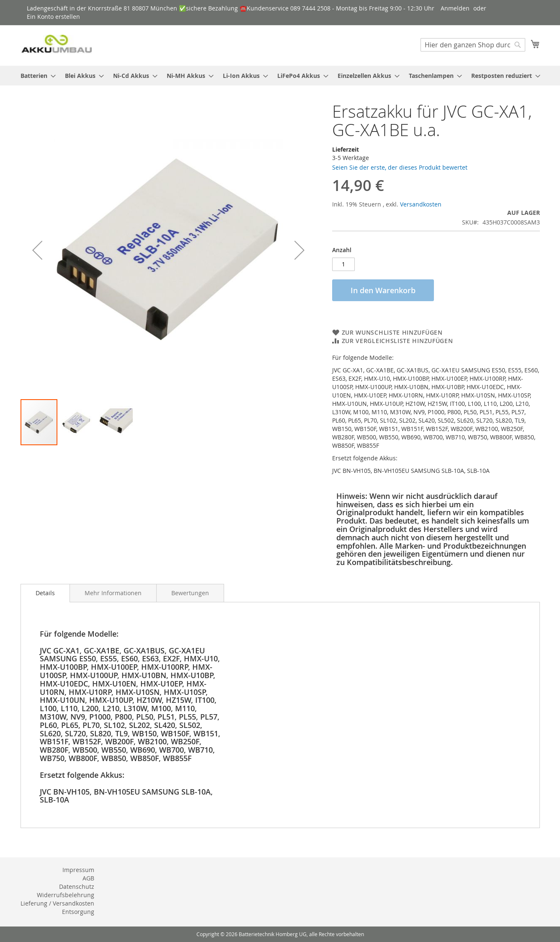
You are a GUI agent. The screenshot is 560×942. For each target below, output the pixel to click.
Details (45, 593)
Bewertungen (190, 593)
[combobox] (473, 45)
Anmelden (455, 8)
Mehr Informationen (113, 593)
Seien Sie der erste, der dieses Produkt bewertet (400, 167)
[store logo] (56, 45)
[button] (37, 250)
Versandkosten (421, 204)
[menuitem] (36, 76)
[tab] (45, 593)
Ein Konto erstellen (53, 17)
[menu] (280, 76)
